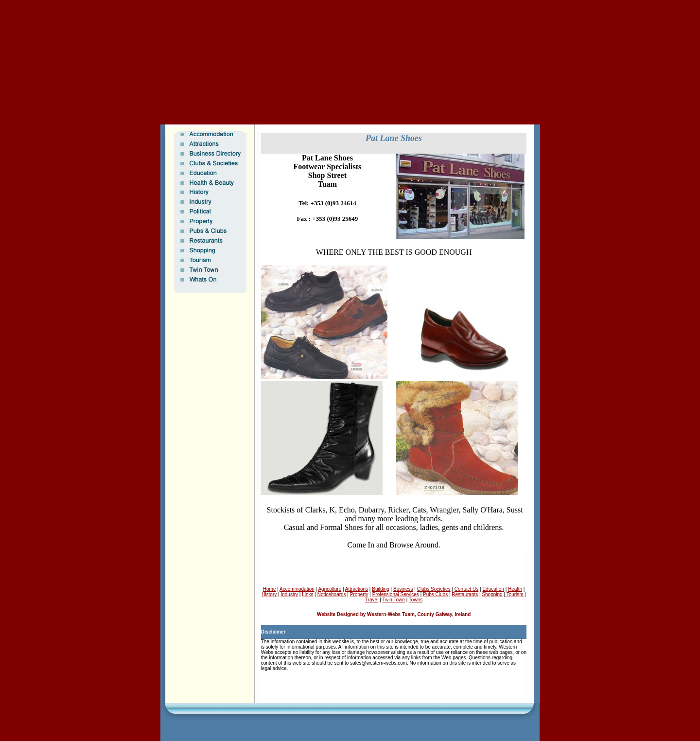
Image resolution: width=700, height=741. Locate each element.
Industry (289, 594)
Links (307, 594)
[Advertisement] (350, 17)
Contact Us (466, 589)
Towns (416, 600)
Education (493, 589)
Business (403, 589)
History (269, 594)
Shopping (492, 594)
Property (359, 594)
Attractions (357, 589)
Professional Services (396, 594)
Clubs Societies (434, 589)
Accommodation (297, 589)
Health (515, 589)
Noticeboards (332, 594)
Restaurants (465, 594)
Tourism (514, 594)
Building (381, 589)
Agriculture (330, 589)
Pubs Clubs (435, 594)
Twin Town (394, 600)
